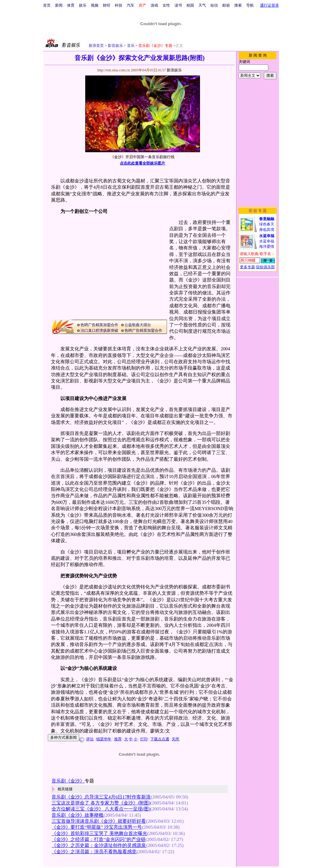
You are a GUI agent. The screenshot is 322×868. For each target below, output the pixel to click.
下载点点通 (160, 739)
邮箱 (226, 5)
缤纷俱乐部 (265, 267)
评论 (90, 739)
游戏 (154, 5)
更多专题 (247, 267)
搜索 (238, 5)
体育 (71, 5)
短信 (214, 5)
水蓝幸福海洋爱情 (267, 241)
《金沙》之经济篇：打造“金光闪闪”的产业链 (98, 839)
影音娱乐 (115, 46)
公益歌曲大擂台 (138, 325)
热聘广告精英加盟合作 (99, 325)
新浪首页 (96, 46)
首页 (47, 5)
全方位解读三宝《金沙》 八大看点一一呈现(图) (101, 809)
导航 (250, 5)
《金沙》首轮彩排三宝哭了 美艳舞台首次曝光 (99, 833)
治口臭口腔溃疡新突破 (99, 331)
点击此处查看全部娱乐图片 (142, 163)
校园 (190, 5)
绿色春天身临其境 (267, 224)
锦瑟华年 (104, 739)
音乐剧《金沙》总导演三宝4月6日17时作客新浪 (101, 797)
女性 (166, 5)
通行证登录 (269, 5)
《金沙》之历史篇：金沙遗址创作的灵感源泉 (99, 845)
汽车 (130, 5)
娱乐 (83, 5)
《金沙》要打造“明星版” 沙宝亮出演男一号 (97, 827)
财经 (107, 5)
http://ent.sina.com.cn (114, 70)
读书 (178, 5)
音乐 (130, 46)
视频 (95, 5)
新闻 (59, 5)
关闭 (175, 739)
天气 (202, 5)
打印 (144, 739)
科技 (119, 5)
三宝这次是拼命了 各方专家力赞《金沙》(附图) (101, 803)
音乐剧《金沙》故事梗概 (78, 815)
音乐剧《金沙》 (68, 781)
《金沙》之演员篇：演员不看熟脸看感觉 (94, 852)
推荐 (118, 739)
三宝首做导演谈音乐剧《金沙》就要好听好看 (99, 821)
